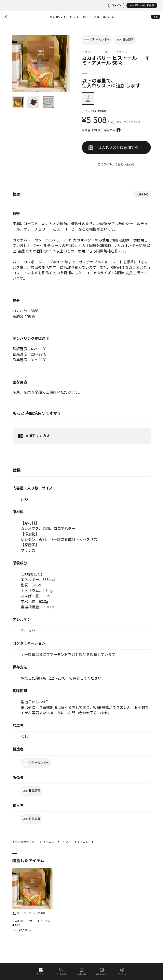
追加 (155, 17)
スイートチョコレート (119, 52)
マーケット (41, 971)
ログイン (116, 5)
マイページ (122, 971)
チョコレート (90, 52)
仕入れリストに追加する (113, 147)
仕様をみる (142, 194)
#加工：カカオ (33, 436)
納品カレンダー (102, 971)
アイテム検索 (61, 971)
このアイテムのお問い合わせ (116, 164)
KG (88, 98)
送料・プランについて (128, 122)
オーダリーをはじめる (142, 5)
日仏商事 (125, 40)
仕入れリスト (82, 971)
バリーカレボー (97, 40)
